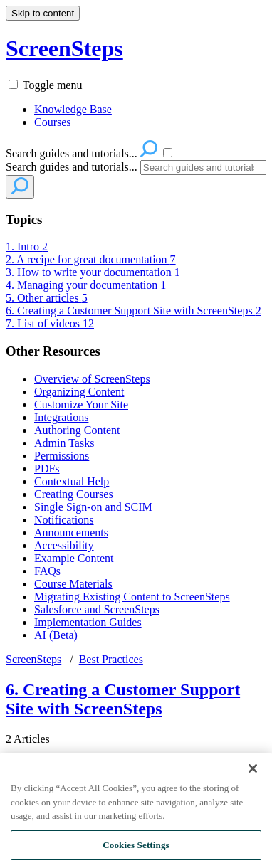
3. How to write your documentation (93, 272)
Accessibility (64, 545)
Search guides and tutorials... (72, 167)
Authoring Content (77, 430)
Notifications (64, 520)
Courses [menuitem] (53, 122)
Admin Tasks (64, 443)
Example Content (74, 558)
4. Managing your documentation (86, 285)
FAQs (47, 571)
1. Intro (27, 247)
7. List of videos (50, 323)
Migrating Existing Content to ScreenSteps (132, 597)
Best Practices (111, 659)
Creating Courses (74, 494)
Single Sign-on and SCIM (93, 507)
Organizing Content (79, 392)
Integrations (61, 417)
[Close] (253, 778)
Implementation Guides (88, 622)
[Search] (203, 168)
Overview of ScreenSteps (92, 379)
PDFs (47, 469)
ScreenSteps (33, 659)
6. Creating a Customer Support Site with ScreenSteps (134, 311)
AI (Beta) (56, 635)
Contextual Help (72, 481)
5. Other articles (47, 298)
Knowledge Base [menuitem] (73, 109)
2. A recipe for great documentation (91, 259)
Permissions (62, 456)
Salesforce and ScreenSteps (97, 609)
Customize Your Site (81, 404)
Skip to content (43, 13)
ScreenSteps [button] (64, 48)
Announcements (71, 533)
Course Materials (73, 584)
